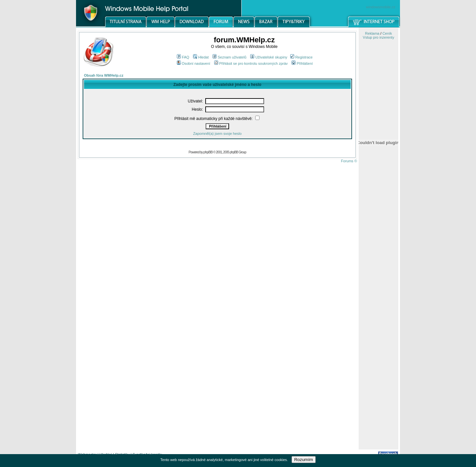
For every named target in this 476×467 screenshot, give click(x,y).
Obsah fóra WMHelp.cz (104, 75)
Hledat (201, 57)
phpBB (208, 152)
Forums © (349, 161)
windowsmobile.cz (381, 7)
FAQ (183, 57)
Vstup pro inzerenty (379, 37)
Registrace (301, 57)
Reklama (372, 33)
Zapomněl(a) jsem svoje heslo (217, 134)
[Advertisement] (378, 345)
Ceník (387, 33)
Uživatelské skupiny (269, 57)
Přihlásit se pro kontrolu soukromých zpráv (251, 63)
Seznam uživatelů (229, 57)
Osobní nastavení (194, 63)
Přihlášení (302, 63)
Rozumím (304, 460)
